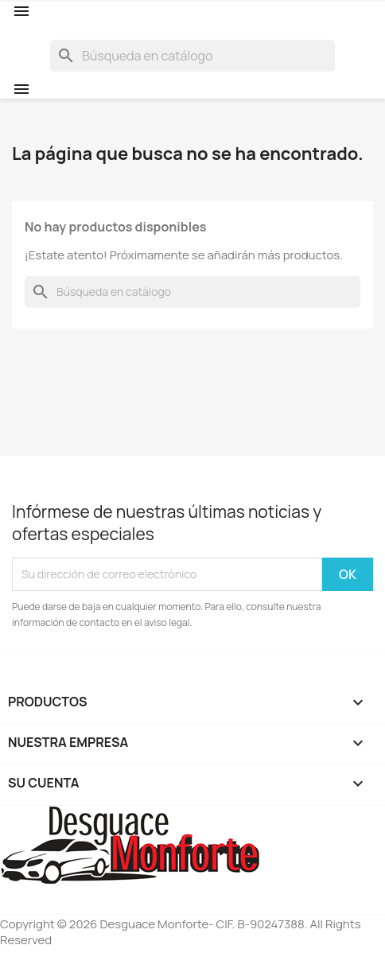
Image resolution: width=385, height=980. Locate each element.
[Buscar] (192, 56)
